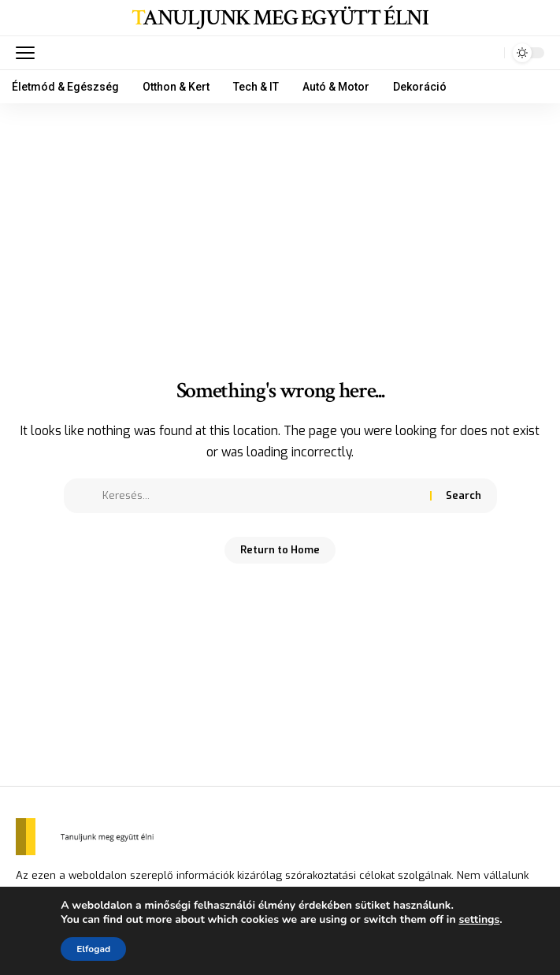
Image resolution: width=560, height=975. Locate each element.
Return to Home (280, 550)
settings (479, 920)
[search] (489, 53)
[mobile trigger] (29, 53)
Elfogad (93, 949)
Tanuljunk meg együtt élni (280, 18)
